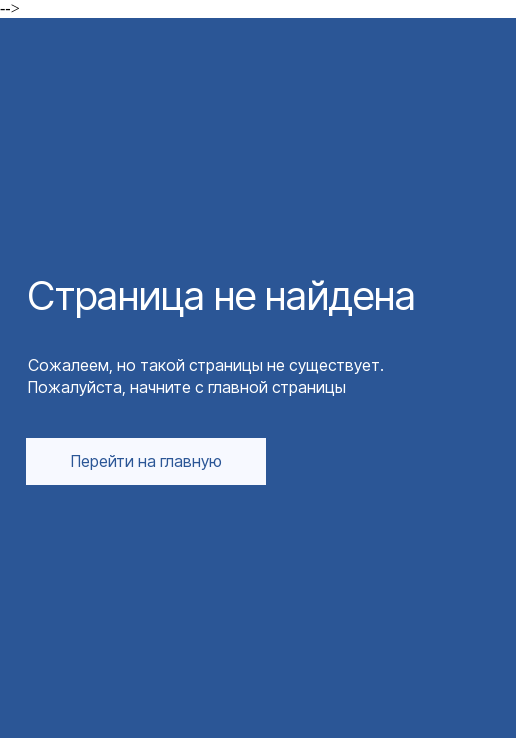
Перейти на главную (146, 461)
